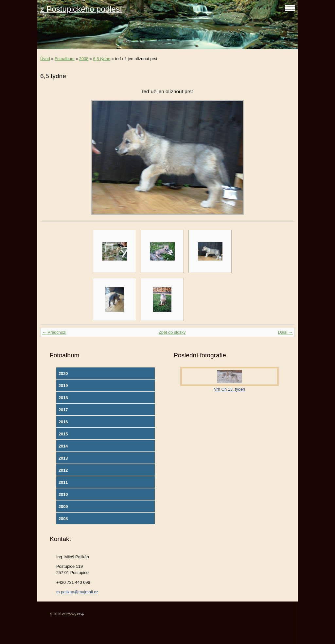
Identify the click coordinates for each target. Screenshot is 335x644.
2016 (63, 422)
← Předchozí (54, 332)
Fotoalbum (64, 59)
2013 (63, 458)
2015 (63, 434)
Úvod (45, 59)
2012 (63, 470)
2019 (63, 386)
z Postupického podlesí (81, 9)
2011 (63, 482)
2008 (84, 59)
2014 (63, 446)
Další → (285, 332)
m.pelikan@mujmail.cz (77, 592)
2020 (63, 373)
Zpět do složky (172, 332)
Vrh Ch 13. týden (230, 389)
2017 (63, 410)
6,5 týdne (102, 59)
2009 (63, 507)
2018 (63, 398)
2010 (63, 494)
